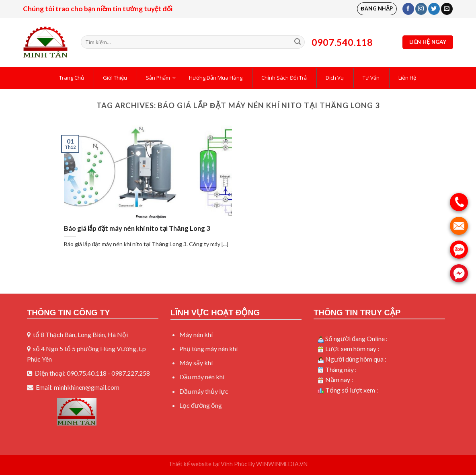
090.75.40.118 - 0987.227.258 (108, 373)
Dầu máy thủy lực (204, 391)
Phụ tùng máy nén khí (208, 349)
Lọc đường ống (201, 405)
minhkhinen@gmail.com (87, 387)
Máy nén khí (196, 334)
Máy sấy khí (196, 363)
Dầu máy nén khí (202, 377)
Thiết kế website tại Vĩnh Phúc (208, 464)
